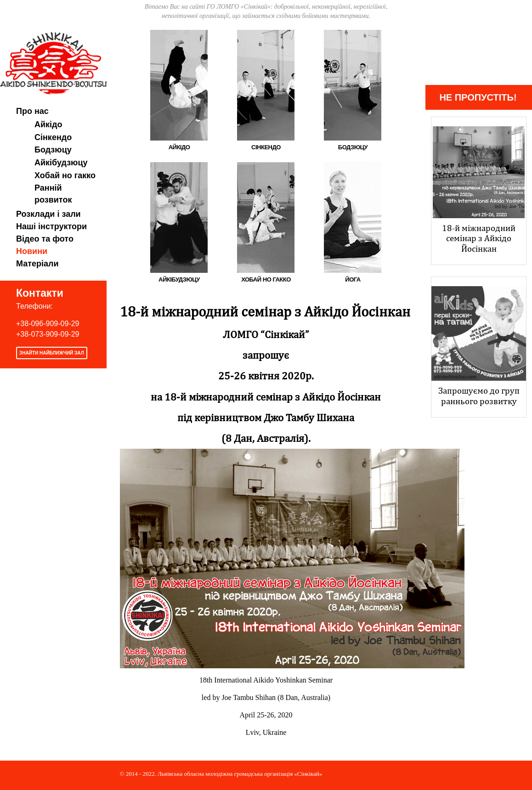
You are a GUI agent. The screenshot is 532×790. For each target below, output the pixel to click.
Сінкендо (53, 137)
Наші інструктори (51, 226)
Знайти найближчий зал (52, 353)
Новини (32, 251)
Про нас (32, 111)
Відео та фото (45, 239)
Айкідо (48, 124)
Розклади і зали (48, 214)
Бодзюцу (53, 150)
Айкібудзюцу (61, 163)
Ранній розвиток (53, 194)
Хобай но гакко (65, 175)
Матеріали (37, 264)
